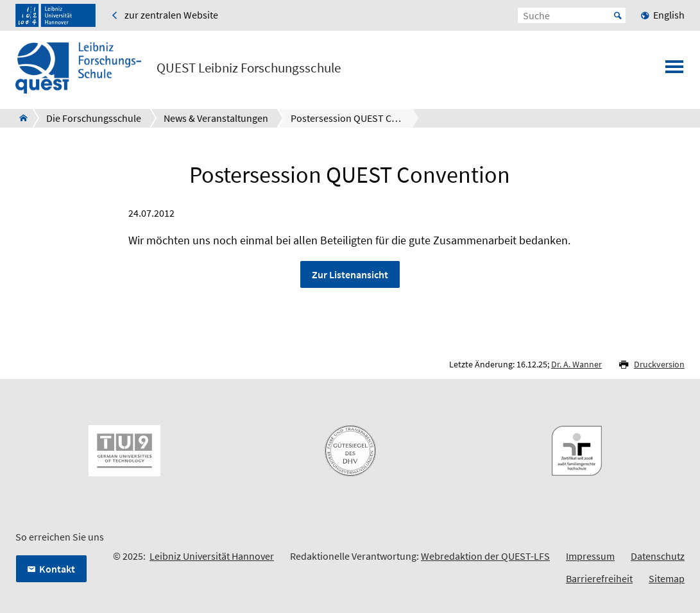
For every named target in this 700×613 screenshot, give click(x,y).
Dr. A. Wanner (576, 364)
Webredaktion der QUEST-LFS (485, 556)
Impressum (590, 556)
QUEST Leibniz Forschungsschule (249, 68)
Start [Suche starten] (618, 15)
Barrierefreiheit (599, 578)
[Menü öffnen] (674, 71)
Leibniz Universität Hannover (212, 556)
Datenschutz (658, 556)
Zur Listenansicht (350, 274)
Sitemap (667, 578)
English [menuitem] (669, 15)
